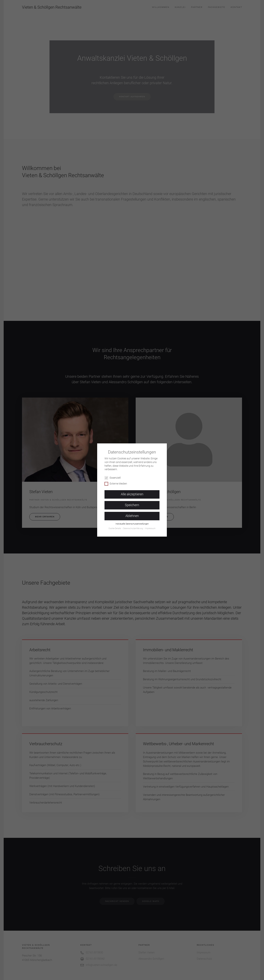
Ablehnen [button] (132, 514)
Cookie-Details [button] (115, 527)
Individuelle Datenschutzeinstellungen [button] (132, 522)
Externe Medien (117, 482)
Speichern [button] (132, 504)
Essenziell (114, 476)
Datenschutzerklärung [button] (133, 527)
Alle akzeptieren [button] (132, 493)
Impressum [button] (150, 527)
